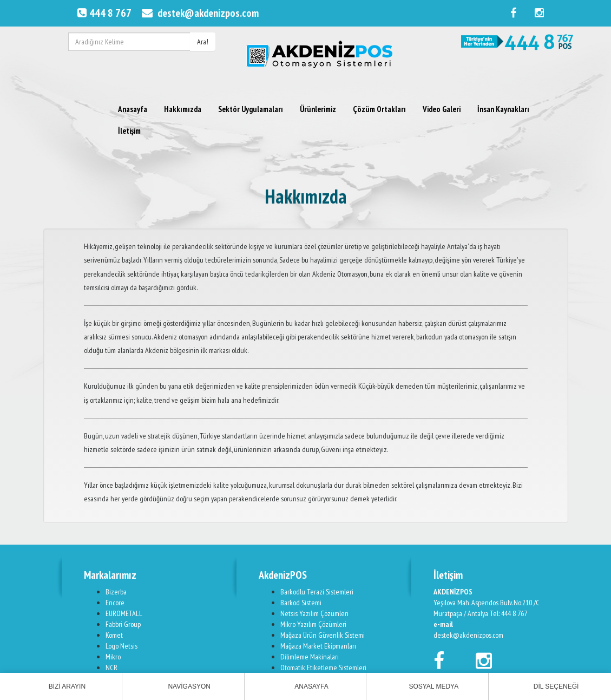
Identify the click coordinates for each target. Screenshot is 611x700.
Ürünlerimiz (318, 109)
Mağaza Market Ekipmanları (318, 646)
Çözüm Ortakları (379, 109)
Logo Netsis (121, 646)
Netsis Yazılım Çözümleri (314, 613)
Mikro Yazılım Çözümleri (313, 624)
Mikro (113, 657)
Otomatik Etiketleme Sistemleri (323, 668)
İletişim (129, 131)
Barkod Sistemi (301, 603)
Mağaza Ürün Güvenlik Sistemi (323, 635)
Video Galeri (442, 109)
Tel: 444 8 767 (508, 613)
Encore (115, 603)
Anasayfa (133, 109)
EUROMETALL (124, 613)
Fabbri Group (123, 624)
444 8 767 (103, 13)
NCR (111, 668)
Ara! (203, 42)
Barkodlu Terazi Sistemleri (317, 592)
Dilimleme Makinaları (310, 657)
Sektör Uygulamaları (251, 109)
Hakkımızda (183, 109)
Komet (114, 635)
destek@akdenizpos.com (199, 13)
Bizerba (116, 592)
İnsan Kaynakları (503, 109)
